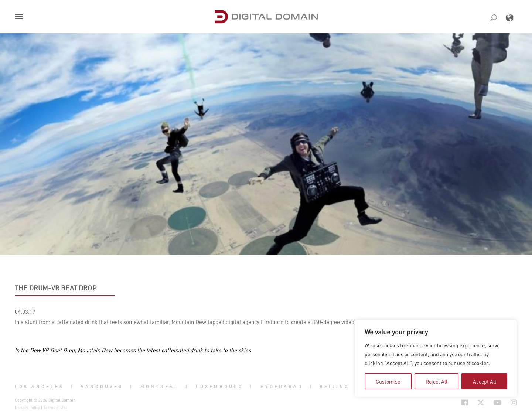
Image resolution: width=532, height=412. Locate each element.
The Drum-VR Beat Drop (56, 288)
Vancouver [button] (102, 387)
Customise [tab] (388, 381)
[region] (436, 358)
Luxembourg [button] (220, 387)
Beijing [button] (335, 387)
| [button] (72, 387)
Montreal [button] (160, 387)
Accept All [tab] (485, 381)
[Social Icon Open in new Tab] (465, 403)
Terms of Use (56, 408)
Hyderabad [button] (282, 387)
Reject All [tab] (436, 381)
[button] (20, 17)
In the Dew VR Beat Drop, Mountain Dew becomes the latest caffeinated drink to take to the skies (133, 350)
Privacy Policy (27, 408)
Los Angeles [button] (39, 387)
